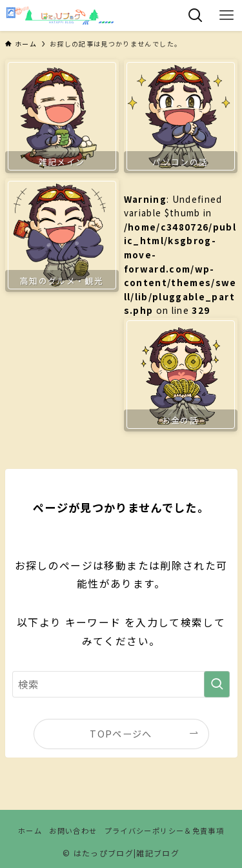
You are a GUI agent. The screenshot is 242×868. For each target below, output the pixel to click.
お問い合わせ (73, 831)
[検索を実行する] (217, 685)
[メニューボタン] (227, 15)
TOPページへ (121, 734)
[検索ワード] (121, 685)
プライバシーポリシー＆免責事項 (164, 831)
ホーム (30, 831)
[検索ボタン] (196, 15)
